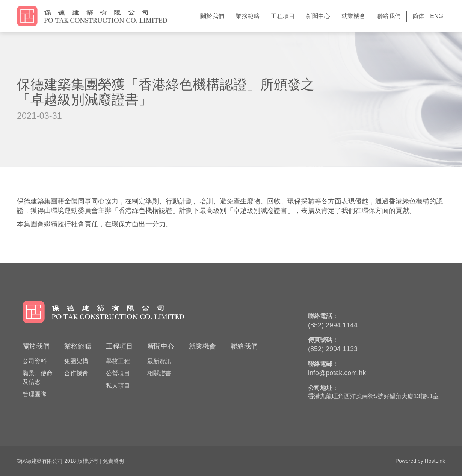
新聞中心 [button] (318, 16)
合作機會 (76, 373)
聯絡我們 (389, 16)
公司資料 (35, 361)
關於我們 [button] (212, 16)
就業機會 (353, 16)
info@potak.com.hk (337, 373)
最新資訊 (159, 361)
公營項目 (118, 373)
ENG (437, 16)
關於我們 (36, 346)
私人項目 (118, 386)
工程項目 (119, 346)
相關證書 (159, 373)
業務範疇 (78, 346)
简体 (418, 16)
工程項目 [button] (283, 16)
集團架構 (76, 361)
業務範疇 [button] (248, 16)
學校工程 (118, 361)
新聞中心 (161, 346)
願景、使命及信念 (38, 377)
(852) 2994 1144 (333, 325)
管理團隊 (35, 394)
